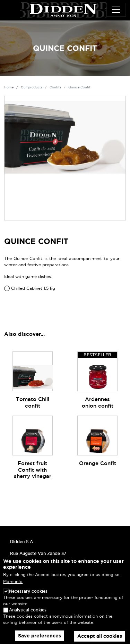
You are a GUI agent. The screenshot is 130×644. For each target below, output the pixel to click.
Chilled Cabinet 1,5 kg (33, 288)
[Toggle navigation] (116, 10)
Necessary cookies (28, 597)
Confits (55, 87)
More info (13, 587)
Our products (32, 87)
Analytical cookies (28, 616)
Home (9, 87)
